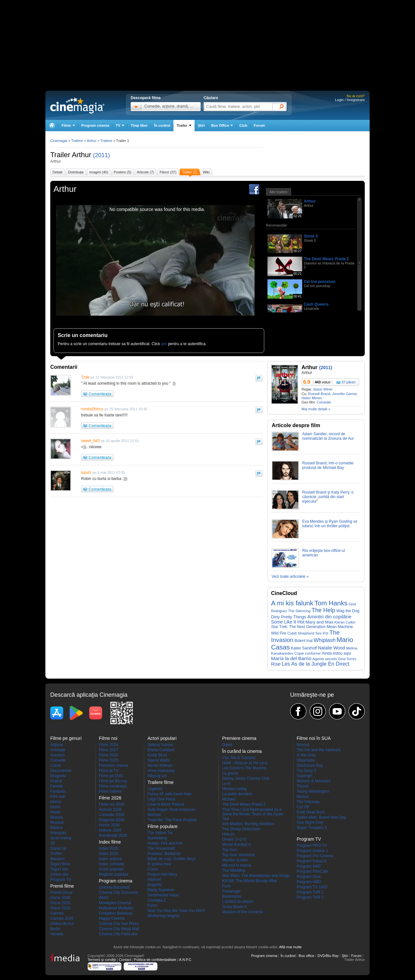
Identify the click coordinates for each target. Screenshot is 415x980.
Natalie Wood (332, 648)
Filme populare (163, 826)
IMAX (104, 898)
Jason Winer (323, 389)
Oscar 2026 (60, 898)
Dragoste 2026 (112, 820)
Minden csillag (234, 789)
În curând (162, 125)
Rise (276, 664)
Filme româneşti (113, 786)
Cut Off (303, 807)
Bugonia (155, 885)
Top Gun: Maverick (238, 855)
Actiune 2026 (110, 810)
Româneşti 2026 (113, 835)
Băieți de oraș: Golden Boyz (172, 859)
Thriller (56, 854)
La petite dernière (237, 794)
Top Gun (229, 850)
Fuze (226, 886)
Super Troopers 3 (312, 828)
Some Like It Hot (288, 622)
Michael (154, 815)
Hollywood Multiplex (116, 908)
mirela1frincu (92, 409)
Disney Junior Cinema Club (246, 778)
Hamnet (154, 880)
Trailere (77, 141)
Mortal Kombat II (236, 845)
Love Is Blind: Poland (166, 804)
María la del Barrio (291, 658)
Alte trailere (279, 192)
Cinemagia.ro (77, 105)
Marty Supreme (161, 890)
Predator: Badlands (164, 854)
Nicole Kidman (160, 765)
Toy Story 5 (306, 771)
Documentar (61, 771)
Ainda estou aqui (337, 653)
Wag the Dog (348, 611)
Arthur (81, 155)
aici (164, 344)
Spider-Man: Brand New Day (321, 817)
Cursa (153, 869)
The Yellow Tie (160, 833)
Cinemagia (59, 141)
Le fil (226, 784)
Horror (56, 802)
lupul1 (86, 472)
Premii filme (62, 886)
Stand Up (58, 848)
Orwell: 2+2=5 (234, 839)
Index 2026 (108, 848)
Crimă (55, 765)
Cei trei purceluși (320, 282)
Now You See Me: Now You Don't (176, 911)
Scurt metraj (61, 838)
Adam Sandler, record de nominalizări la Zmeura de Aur (328, 436)
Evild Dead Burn (311, 812)
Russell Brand (319, 394)
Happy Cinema (112, 918)
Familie (57, 786)
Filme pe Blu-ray (113, 781)
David (227, 745)
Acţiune (57, 745)
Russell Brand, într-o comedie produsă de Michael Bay (328, 465)
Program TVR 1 (310, 892)
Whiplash (325, 640)
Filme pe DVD (111, 776)
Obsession (306, 760)
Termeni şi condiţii (102, 960)
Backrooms (232, 896)
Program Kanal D (312, 861)
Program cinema (95, 125)
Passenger (231, 891)
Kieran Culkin (345, 622)
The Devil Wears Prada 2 (326, 259)
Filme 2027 (108, 750)
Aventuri (57, 755)
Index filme (110, 842)
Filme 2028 (108, 745)
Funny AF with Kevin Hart (169, 794)
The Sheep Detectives (241, 829)
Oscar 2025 (60, 903)
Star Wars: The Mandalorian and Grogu (256, 876)
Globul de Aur (62, 924)
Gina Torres (347, 659)
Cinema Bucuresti (114, 887)
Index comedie (112, 864)
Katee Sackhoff (304, 648)
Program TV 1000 (312, 887)
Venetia (57, 934)
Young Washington (313, 791)
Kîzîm (153, 905)
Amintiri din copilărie (329, 617)
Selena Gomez (160, 745)
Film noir (58, 797)
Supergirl (304, 776)
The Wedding (234, 870)
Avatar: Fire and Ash (165, 843)
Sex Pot (322, 633)
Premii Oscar (61, 892)
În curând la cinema (242, 751)
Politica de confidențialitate (155, 960)
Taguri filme (60, 864)
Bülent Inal (303, 641)
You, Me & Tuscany (239, 758)
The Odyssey (308, 802)
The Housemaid (161, 848)
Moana (303, 797)
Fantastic (58, 791)
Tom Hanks (331, 603)
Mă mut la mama (237, 865)
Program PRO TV (312, 846)
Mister (56, 812)
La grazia (230, 773)
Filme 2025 (108, 760)
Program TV (61, 880)
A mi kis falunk (292, 603)
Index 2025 (108, 854)
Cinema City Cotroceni (118, 892)
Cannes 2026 (62, 918)
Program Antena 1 (312, 851)
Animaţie (58, 750)
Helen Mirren (312, 398)
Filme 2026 (108, 755)
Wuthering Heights (164, 916)
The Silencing (299, 611)
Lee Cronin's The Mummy (244, 768)
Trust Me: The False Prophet (172, 820)
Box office (306, 956)
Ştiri (201, 125)
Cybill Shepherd (301, 633)
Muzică (56, 817)
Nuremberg (157, 838)
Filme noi (108, 738)
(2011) (101, 155)
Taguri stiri (59, 869)
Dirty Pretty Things (289, 617)
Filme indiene (110, 791)
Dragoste (58, 776)
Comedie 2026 (112, 815)
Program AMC (309, 866)
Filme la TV (109, 771)
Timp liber (139, 125)
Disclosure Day (310, 765)
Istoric (55, 807)
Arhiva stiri (59, 874)
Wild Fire (279, 633)
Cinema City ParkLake (118, 934)
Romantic (59, 833)
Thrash (303, 786)
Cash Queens (316, 304)
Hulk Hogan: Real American (171, 810)
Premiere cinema (114, 765)
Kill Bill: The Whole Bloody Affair (250, 881)
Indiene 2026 (110, 830)
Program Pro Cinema (315, 856)
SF (53, 843)
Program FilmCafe (312, 871)
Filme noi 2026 (112, 804)
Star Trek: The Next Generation (298, 627)
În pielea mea (159, 864)
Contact (125, 960)
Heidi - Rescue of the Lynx (245, 763)
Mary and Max (319, 622)
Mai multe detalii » (316, 409)
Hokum (228, 834)
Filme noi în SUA (314, 738)
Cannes (57, 913)
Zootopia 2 (157, 900)
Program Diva (308, 877)
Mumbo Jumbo (235, 860)
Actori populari (111, 869)
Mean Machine (340, 627)
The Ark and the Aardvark (319, 750)
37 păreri (348, 382)
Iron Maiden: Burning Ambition (248, 824)
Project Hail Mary (162, 874)
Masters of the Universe (243, 912)
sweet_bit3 (90, 441)
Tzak (85, 377)
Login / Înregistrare (350, 100)
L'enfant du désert (238, 902)
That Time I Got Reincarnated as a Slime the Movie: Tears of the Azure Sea (253, 814)
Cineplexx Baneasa (116, 913)
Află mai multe (290, 947)
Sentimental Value (163, 895)
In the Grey (306, 755)
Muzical (57, 822)
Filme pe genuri (66, 738)
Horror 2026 (109, 825)
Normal (303, 745)
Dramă (56, 781)
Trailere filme (160, 782)
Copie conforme (308, 653)
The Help (323, 610)
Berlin (55, 929)
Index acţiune (110, 859)
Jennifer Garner (345, 394)
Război (56, 828)
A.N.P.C (185, 960)
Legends (155, 789)
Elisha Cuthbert (161, 750)
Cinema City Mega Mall (119, 929)
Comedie (324, 402)
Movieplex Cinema (115, 903)
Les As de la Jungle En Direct (315, 664)
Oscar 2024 (60, 908)
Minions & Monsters (314, 781)
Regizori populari (113, 874)
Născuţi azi (157, 776)
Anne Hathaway (161, 771)
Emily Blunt (157, 755)
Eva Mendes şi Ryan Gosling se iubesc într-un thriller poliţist (330, 524)
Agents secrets (325, 659)
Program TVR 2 (310, 897)
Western (57, 859)
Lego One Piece (161, 799)
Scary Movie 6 (234, 907)
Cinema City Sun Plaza (119, 924)
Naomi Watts (159, 760)
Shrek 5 (311, 236)
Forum (259, 125)
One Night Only (310, 822)
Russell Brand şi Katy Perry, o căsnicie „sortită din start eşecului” (328, 497)
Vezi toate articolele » (290, 577)
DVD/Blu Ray (328, 956)
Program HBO (309, 882)
